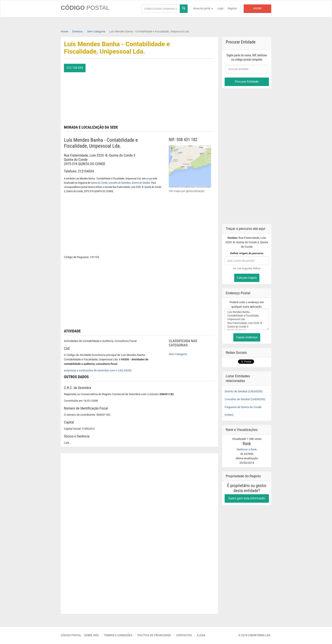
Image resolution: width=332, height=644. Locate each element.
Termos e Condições (118, 635)
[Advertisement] (179, 93)
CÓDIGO (85, 8)
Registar (232, 8)
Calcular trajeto (247, 278)
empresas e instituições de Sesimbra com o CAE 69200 (98, 370)
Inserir (257, 8)
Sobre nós (92, 635)
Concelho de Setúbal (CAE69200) (245, 399)
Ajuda (201, 635)
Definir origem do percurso (247, 253)
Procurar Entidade (247, 82)
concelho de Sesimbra (119, 183)
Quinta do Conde (99, 183)
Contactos (184, 635)
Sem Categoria (178, 354)
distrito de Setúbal (141, 183)
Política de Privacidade (154, 635)
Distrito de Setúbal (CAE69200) (244, 391)
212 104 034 (75, 68)
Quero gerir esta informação (247, 498)
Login (220, 8)
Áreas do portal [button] (203, 8)
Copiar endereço (247, 337)
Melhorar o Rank (247, 449)
